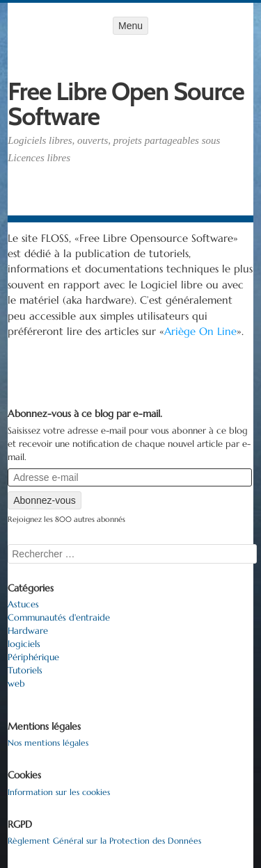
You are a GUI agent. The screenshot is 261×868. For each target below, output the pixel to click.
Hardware (28, 631)
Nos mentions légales (48, 743)
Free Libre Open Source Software (126, 104)
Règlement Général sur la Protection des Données (104, 841)
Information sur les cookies (59, 792)
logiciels (24, 644)
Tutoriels (25, 671)
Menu (130, 26)
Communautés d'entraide (59, 618)
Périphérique (33, 657)
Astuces (23, 605)
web (16, 684)
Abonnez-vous (45, 500)
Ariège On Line (200, 331)
